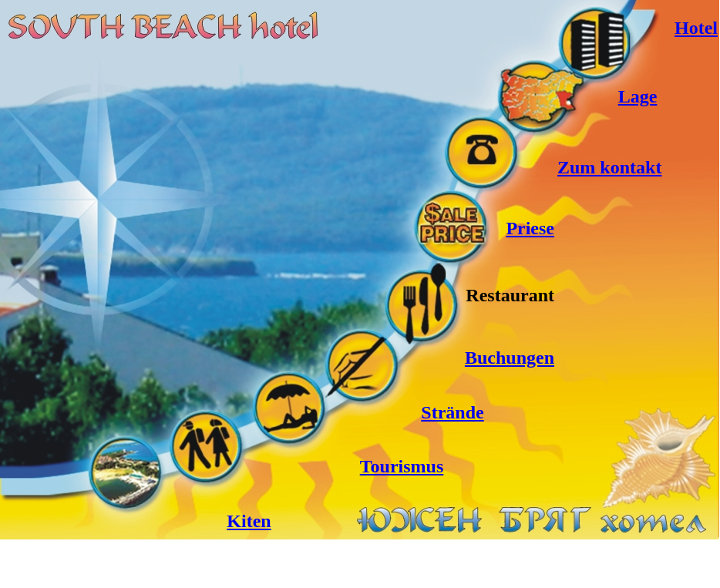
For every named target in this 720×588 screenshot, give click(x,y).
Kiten (249, 521)
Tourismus (402, 466)
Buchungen (510, 358)
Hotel (696, 28)
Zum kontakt (609, 167)
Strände (452, 412)
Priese (530, 228)
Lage (638, 96)
